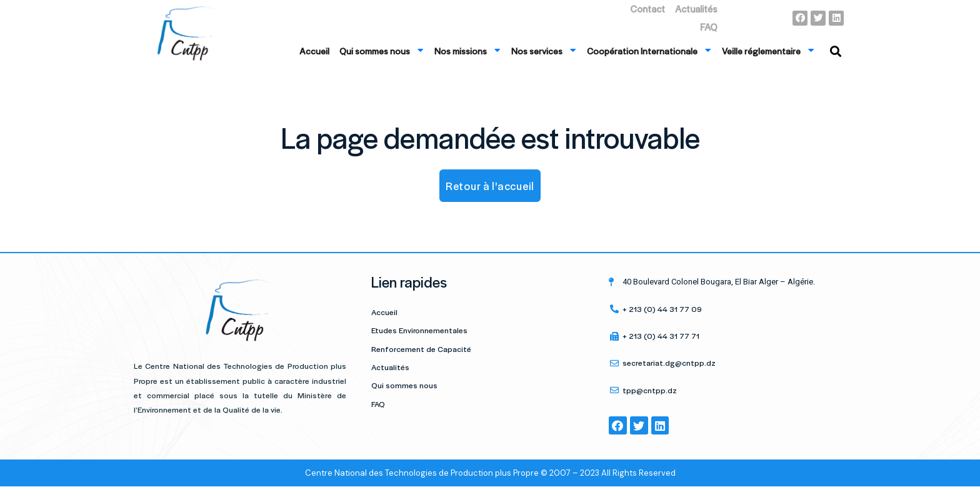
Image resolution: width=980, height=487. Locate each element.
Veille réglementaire (768, 50)
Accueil (314, 51)
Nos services (544, 50)
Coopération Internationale (649, 50)
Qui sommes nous (382, 50)
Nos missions (468, 50)
